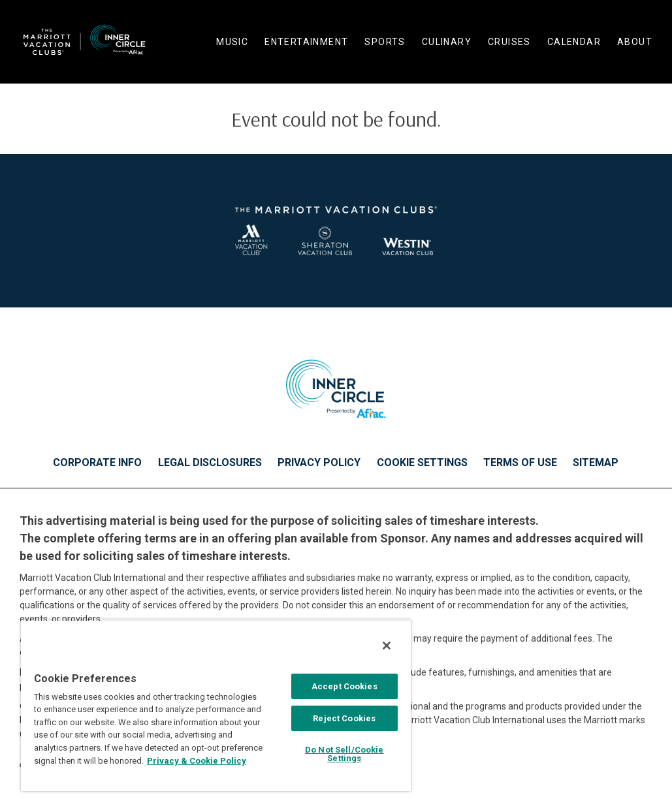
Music (232, 42)
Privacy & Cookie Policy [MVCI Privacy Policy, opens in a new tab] (197, 761)
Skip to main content (0, 0)
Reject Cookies (344, 718)
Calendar (574, 42)
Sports (385, 42)
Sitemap (596, 463)
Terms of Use (520, 463)
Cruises (509, 42)
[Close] (387, 646)
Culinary (447, 42)
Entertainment (306, 42)
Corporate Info (97, 463)
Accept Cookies (344, 686)
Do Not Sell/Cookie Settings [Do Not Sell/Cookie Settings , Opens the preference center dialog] (344, 754)
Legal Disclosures (210, 463)
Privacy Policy (319, 463)
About (635, 42)
